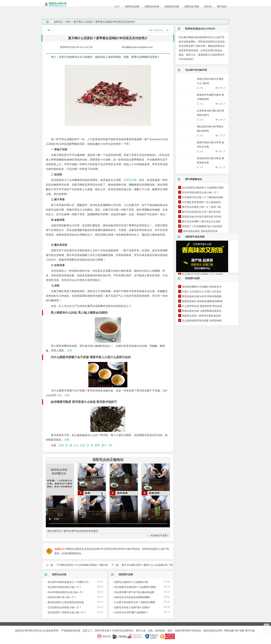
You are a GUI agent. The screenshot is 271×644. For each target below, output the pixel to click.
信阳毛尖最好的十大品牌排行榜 (131, 582)
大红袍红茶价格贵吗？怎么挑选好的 (201, 202)
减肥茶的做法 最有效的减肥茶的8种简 (202, 301)
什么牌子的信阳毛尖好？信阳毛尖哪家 (135, 602)
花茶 (61, 445)
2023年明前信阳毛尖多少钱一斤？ (66, 592)
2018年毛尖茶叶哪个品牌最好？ (131, 612)
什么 (76, 445)
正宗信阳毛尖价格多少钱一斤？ (64, 607)
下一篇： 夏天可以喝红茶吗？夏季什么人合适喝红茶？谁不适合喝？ (141, 565)
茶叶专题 (250, 631)
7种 (110, 445)
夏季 (97, 445)
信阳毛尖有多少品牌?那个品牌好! (132, 607)
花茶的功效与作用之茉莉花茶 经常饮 (202, 217)
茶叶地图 (240, 631)
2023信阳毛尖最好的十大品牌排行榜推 (135, 587)
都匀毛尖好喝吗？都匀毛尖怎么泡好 (201, 221)
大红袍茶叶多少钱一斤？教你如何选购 (203, 197)
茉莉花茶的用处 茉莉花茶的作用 (200, 231)
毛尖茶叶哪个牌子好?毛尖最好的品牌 (134, 592)
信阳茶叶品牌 (121, 574)
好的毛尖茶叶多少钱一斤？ (62, 597)
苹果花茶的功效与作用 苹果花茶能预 (202, 296)
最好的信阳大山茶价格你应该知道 (66, 602)
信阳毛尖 (58, 22)
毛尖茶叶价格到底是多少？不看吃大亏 (68, 582)
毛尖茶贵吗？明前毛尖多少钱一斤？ (67, 612)
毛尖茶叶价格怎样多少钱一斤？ (64, 587)
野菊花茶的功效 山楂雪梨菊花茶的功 (202, 311)
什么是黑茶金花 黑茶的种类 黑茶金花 (202, 306)
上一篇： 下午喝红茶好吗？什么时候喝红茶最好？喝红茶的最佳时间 (75, 565)
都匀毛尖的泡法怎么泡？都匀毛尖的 (201, 212)
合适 (83, 445)
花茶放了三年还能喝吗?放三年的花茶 (202, 226)
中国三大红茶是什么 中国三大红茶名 (202, 292)
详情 (69, 350)
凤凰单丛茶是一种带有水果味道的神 (201, 316)
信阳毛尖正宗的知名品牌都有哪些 (132, 597)
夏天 (104, 445)
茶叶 (68, 22)
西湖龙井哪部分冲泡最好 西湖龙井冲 (202, 287)
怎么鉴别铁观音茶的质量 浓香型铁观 (202, 321)
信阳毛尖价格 (54, 574)
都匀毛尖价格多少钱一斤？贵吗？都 (201, 207)
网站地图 (229, 631)
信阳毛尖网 (130, 180)
